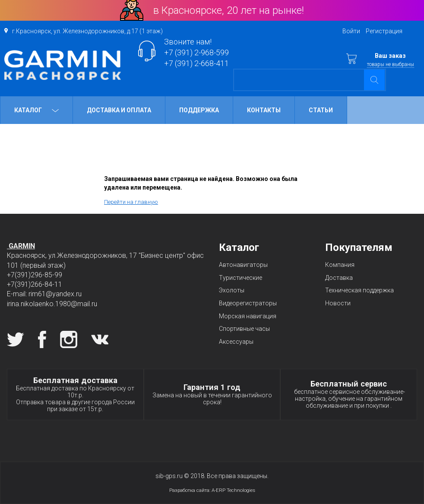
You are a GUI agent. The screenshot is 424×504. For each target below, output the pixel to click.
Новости (338, 303)
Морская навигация (248, 316)
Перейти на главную (131, 202)
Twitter (16, 339)
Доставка (339, 278)
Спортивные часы (244, 329)
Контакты (264, 110)
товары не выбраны (391, 64)
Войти (351, 31)
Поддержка (199, 110)
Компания (340, 265)
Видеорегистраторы (248, 303)
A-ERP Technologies (233, 490)
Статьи (321, 110)
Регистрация (384, 31)
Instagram (69, 339)
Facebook (42, 339)
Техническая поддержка (359, 290)
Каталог (36, 110)
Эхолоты (232, 290)
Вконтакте (100, 339)
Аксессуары (236, 342)
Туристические (240, 278)
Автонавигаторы (243, 265)
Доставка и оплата (119, 110)
